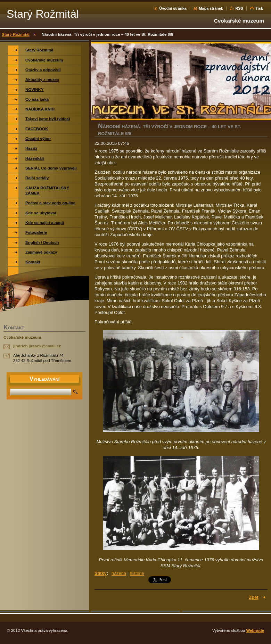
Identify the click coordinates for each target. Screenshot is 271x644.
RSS (239, 8)
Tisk (259, 8)
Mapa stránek (211, 8)
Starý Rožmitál (16, 34)
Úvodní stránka (173, 8)
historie (137, 573)
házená (119, 573)
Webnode (255, 630)
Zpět (254, 597)
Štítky (101, 573)
